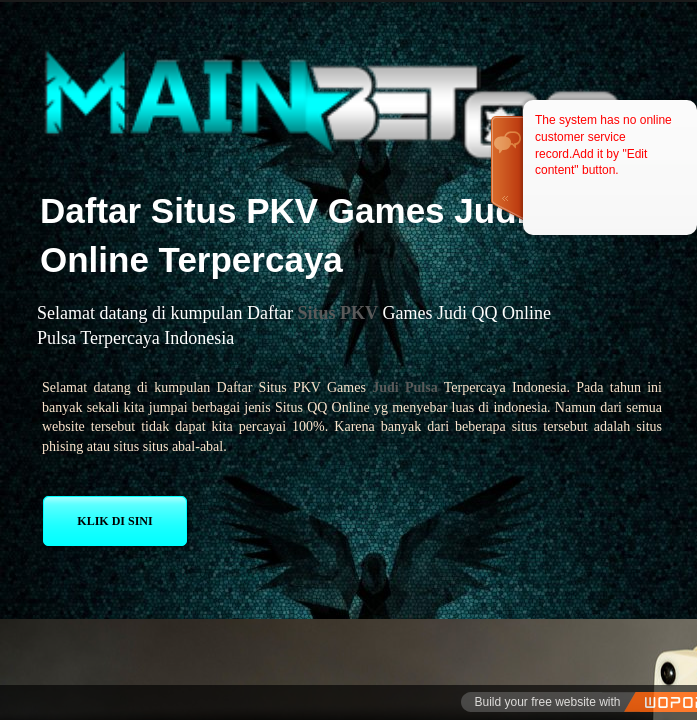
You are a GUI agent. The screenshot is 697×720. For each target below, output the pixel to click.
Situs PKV (337, 313)
